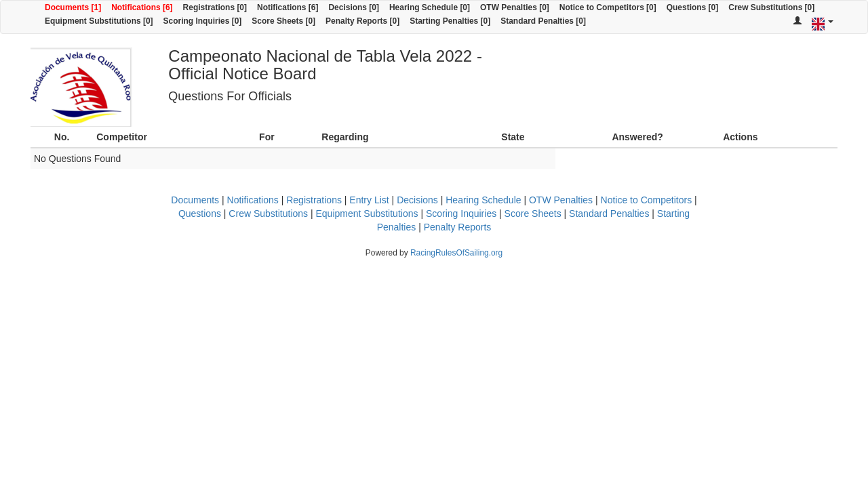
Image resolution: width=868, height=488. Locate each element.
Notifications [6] (142, 7)
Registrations (314, 200)
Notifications (253, 200)
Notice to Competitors (647, 200)
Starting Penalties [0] (450, 21)
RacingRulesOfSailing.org (456, 253)
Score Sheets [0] (283, 21)
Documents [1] (73, 7)
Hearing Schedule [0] (430, 7)
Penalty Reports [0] (362, 21)
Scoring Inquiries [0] (203, 21)
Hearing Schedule (483, 200)
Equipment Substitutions (367, 213)
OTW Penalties (561, 200)
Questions (200, 213)
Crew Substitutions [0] (771, 7)
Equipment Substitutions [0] (99, 21)
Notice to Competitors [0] (608, 7)
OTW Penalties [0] (515, 7)
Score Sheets (533, 213)
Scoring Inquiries (461, 213)
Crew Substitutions (268, 213)
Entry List (369, 200)
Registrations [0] (215, 7)
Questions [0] (692, 7)
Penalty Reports (458, 227)
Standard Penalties (609, 213)
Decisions (417, 200)
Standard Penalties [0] (543, 21)
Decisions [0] (354, 7)
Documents (195, 200)
